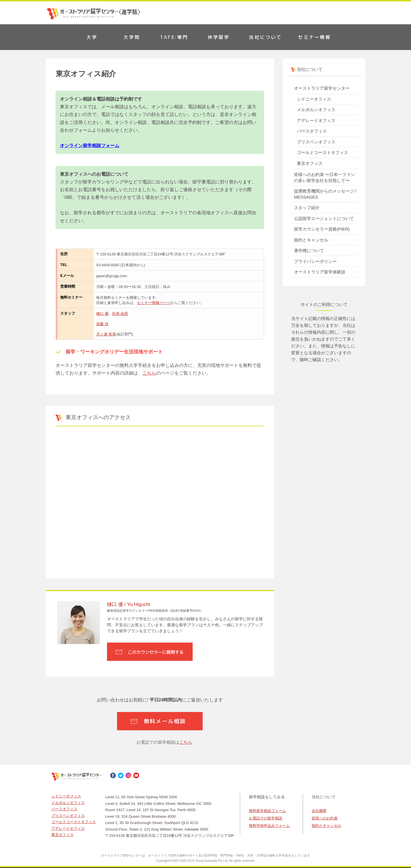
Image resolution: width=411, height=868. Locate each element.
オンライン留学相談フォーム (90, 146)
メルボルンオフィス (316, 110)
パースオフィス (312, 131)
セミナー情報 (314, 37)
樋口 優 (102, 314)
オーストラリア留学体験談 (320, 272)
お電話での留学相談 (266, 818)
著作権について (309, 250)
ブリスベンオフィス (316, 142)
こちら (149, 373)
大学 (92, 37)
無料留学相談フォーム (267, 811)
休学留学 (219, 37)
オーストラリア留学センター (322, 88)
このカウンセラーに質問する (156, 652)
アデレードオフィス (316, 120)
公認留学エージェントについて (324, 218)
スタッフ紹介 (307, 208)
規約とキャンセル (311, 240)
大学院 (132, 37)
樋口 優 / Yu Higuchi (129, 604)
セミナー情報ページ (154, 303)
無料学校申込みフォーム (269, 826)
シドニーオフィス (314, 99)
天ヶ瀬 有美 (106, 334)
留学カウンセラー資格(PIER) (322, 229)
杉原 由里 (120, 314)
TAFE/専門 (174, 37)
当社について (265, 37)
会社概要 (319, 811)
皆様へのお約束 (325, 818)
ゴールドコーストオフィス (323, 152)
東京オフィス (310, 163)
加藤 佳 (102, 324)
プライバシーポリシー (315, 261)
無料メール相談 (165, 721)
